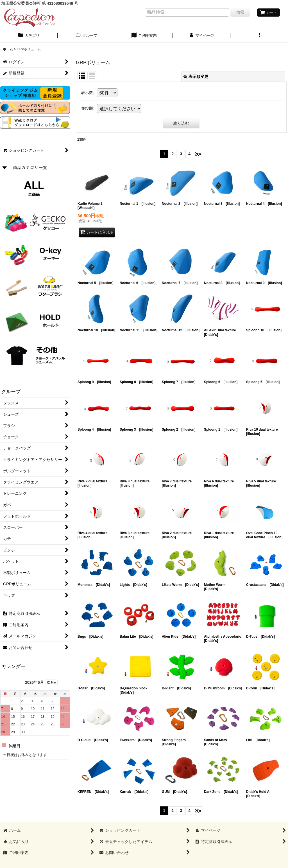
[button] (259, 36)
